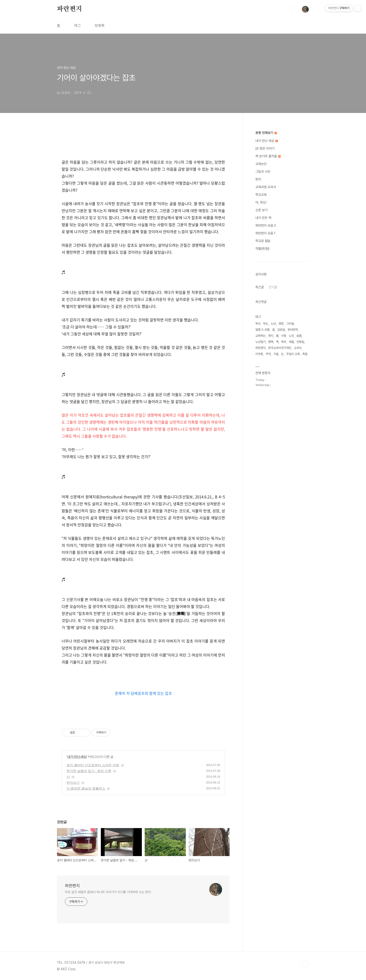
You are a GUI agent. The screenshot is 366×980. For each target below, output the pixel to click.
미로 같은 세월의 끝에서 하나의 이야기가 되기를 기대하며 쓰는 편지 (108, 892)
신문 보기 (261, 210)
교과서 (298, 348)
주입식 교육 (293, 354)
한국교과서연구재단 (280, 348)
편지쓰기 (73, 783)
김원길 (281, 330)
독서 (258, 324)
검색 (295, 9)
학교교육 (261, 195)
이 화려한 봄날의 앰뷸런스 (86, 788)
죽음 (305, 354)
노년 (273, 324)
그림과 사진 (263, 172)
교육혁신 (260, 336)
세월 (291, 342)
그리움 (290, 324)
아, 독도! (261, 202)
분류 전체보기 (266, 133)
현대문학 (293, 330)
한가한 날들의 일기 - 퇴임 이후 (89, 771)
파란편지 (69, 9)
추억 (268, 354)
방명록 (100, 26)
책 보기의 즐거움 (268, 156)
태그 (77, 26)
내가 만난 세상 (77, 757)
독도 (266, 324)
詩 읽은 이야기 (265, 148)
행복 (271, 342)
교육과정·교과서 (266, 187)
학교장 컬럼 (263, 241)
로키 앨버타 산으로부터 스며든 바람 (93, 765)
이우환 (259, 354)
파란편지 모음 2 (266, 225)
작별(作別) (262, 249)
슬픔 (299, 336)
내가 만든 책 (263, 218)
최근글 (260, 287)
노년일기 (260, 342)
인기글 (273, 287)
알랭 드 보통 (262, 330)
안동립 (300, 342)
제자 (284, 342)
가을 (276, 354)
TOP (305, 964)
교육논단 (261, 164)
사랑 (284, 336)
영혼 (281, 324)
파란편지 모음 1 (265, 233)
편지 (258, 179)
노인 (291, 336)
